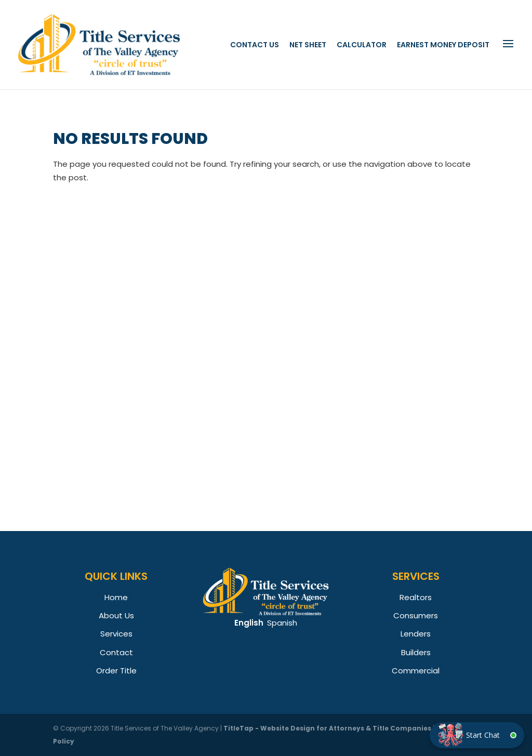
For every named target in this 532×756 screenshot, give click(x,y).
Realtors (416, 597)
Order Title (116, 671)
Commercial (416, 671)
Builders (416, 652)
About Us (116, 615)
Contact (116, 652)
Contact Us (255, 45)
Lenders (416, 634)
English (249, 623)
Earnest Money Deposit (443, 45)
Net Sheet (308, 45)
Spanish (282, 623)
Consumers (416, 615)
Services (116, 634)
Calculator (362, 45)
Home (116, 597)
